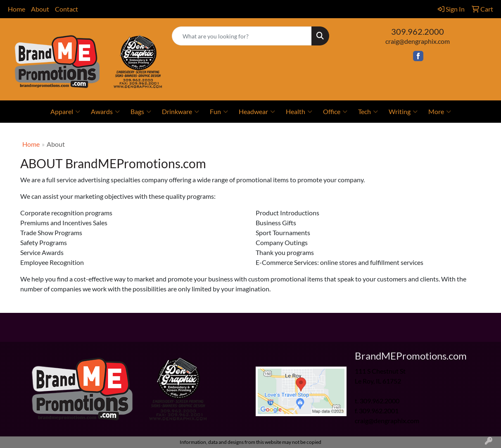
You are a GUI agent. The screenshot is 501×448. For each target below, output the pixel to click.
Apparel (65, 112)
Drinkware (180, 112)
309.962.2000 (418, 31)
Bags (141, 112)
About (40, 9)
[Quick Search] (242, 36)
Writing (403, 112)
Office (335, 112)
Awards (105, 112)
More (440, 112)
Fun (219, 112)
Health (299, 112)
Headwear (257, 112)
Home (17, 9)
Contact (66, 9)
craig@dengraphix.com (418, 41)
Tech (368, 112)
